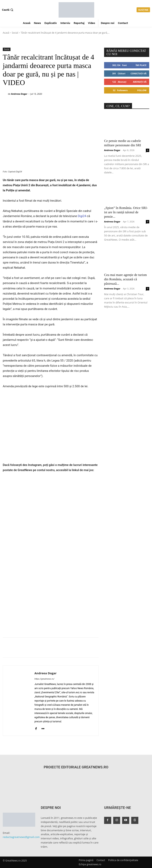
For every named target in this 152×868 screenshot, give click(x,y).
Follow (142, 90)
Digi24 (82, 216)
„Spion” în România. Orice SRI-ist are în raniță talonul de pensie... (126, 212)
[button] (8, 10)
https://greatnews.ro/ (44, 679)
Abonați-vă (140, 82)
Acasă (6, 33)
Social (15, 33)
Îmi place (141, 65)
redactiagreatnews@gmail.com (21, 837)
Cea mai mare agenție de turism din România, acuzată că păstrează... (125, 279)
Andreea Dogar (19, 94)
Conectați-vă (139, 73)
